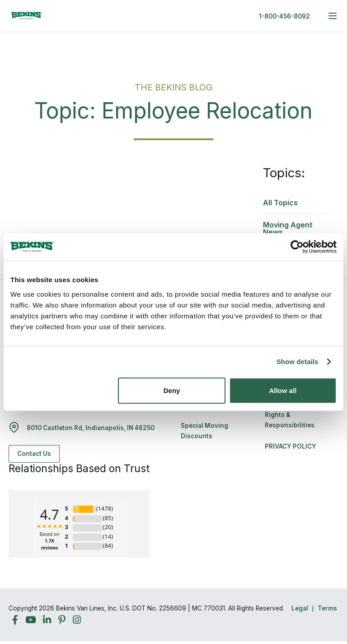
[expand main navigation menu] (333, 16)
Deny (172, 390)
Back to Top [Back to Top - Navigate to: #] (315, 590)
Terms (327, 608)
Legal (300, 608)
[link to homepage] (27, 16)
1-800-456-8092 (284, 16)
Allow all (283, 390)
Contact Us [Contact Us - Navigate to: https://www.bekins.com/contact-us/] (34, 454)
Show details (298, 362)
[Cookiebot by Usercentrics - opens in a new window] (297, 247)
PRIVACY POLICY (291, 446)
